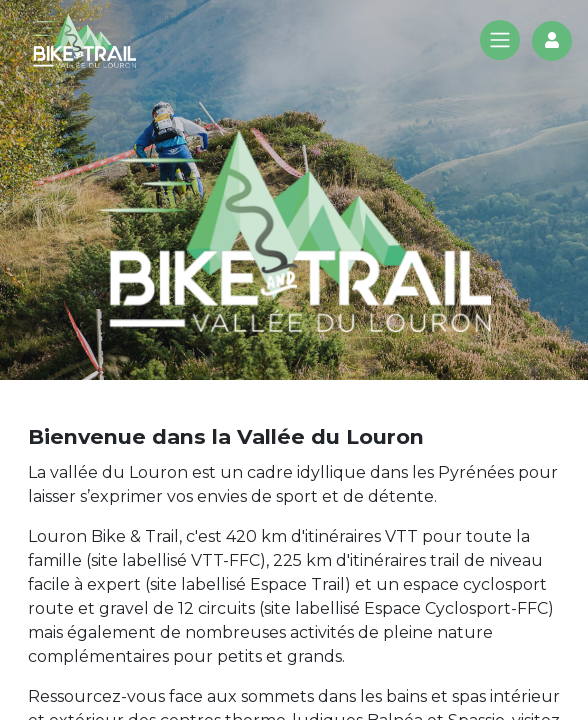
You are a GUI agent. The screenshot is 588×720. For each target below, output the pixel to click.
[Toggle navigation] (500, 40)
